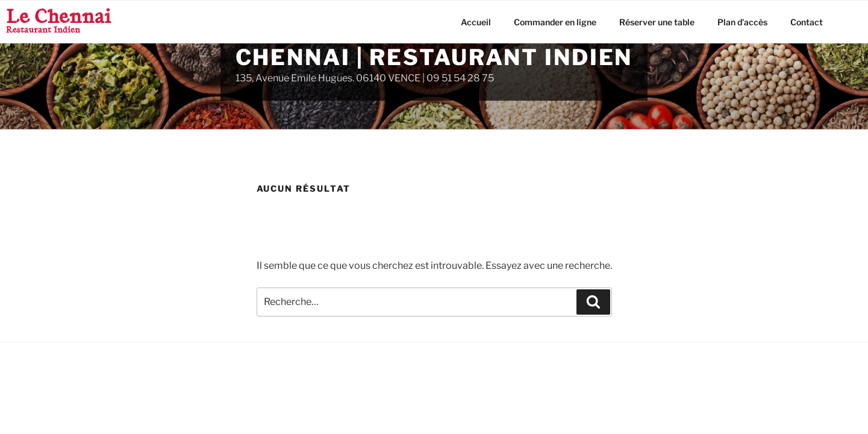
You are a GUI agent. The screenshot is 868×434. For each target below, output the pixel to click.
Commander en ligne (555, 22)
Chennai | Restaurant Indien (434, 57)
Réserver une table (657, 22)
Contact (807, 22)
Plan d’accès (742, 22)
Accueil (476, 22)
